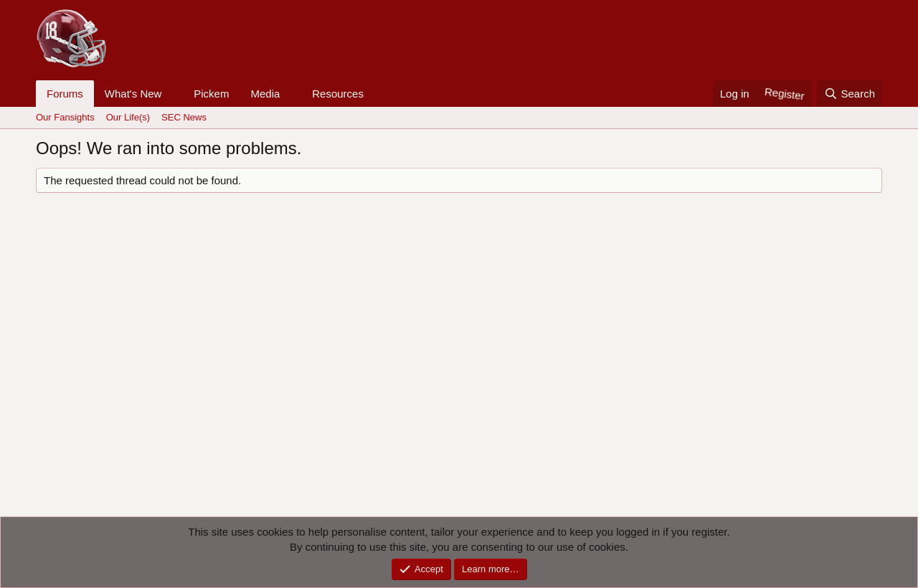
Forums (65, 94)
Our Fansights (65, 117)
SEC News (184, 117)
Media (265, 94)
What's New (133, 94)
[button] (173, 94)
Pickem (211, 94)
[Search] (850, 94)
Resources (338, 94)
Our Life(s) (128, 117)
